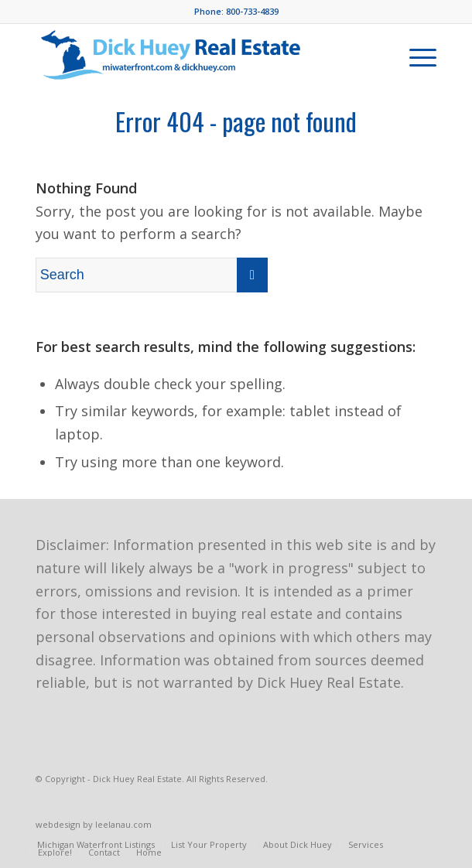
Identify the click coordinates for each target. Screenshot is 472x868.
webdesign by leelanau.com (94, 824)
